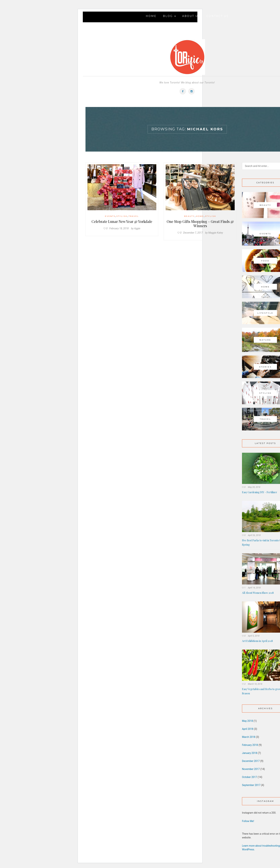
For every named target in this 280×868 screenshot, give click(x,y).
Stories (265, 367)
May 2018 (247, 721)
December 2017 (251, 761)
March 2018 (249, 737)
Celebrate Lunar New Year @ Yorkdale (122, 221)
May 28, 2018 (254, 487)
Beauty (189, 216)
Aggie (137, 228)
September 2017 (251, 785)
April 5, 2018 (254, 636)
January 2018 (250, 753)
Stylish (122, 216)
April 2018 (248, 729)
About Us (191, 16)
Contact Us (218, 16)
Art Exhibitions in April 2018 (257, 641)
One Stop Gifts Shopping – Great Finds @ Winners (200, 224)
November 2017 (251, 769)
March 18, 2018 (255, 684)
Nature (265, 340)
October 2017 (249, 777)
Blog (169, 16)
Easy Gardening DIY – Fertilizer (260, 492)
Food (265, 261)
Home (151, 16)
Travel (134, 216)
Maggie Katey (216, 233)
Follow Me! (248, 821)
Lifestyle (265, 313)
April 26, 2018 (254, 535)
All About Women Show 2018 (258, 593)
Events (110, 216)
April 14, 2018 (254, 588)
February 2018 (250, 745)
